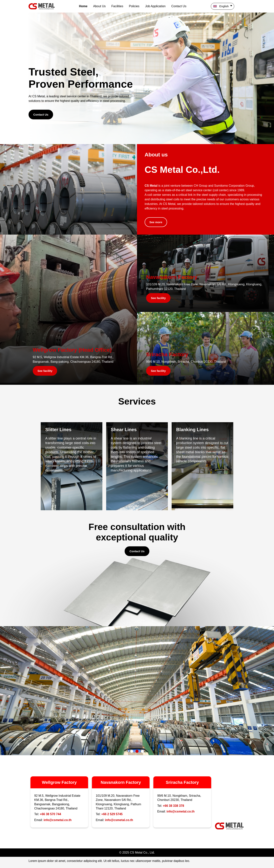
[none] (228, 6)
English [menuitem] (224, 6)
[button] (132, 751)
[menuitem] (223, 6)
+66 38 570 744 (50, 814)
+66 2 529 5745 (112, 814)
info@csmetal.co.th (58, 820)
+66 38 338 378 (174, 806)
